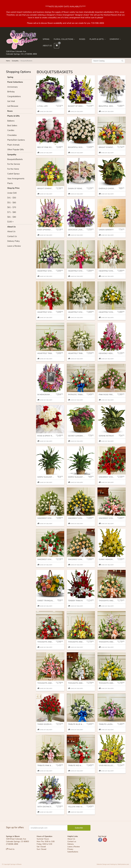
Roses (82, 39)
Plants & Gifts (97, 39)
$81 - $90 (12, 217)
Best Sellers (12, 126)
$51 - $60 (12, 203)
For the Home (13, 169)
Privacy (70, 849)
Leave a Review (14, 246)
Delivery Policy (13, 241)
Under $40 (12, 193)
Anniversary (12, 87)
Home (8, 61)
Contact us (72, 841)
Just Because (13, 106)
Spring (46, 39)
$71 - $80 (12, 212)
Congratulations (14, 96)
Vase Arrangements (16, 179)
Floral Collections (64, 39)
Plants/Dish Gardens (16, 140)
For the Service (14, 164)
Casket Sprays (13, 174)
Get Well (11, 101)
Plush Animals (13, 145)
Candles (11, 130)
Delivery (71, 844)
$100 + (10, 222)
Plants (10, 183)
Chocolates (12, 135)
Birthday (11, 92)
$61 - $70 (12, 207)
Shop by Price (13, 188)
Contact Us (12, 236)
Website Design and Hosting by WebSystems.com (113, 864)
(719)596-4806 (31, 54)
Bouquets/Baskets (15, 159)
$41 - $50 (12, 198)
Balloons (11, 121)
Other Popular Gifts (15, 150)
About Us (47, 46)
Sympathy (114, 39)
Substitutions (73, 852)
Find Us (10, 849)
